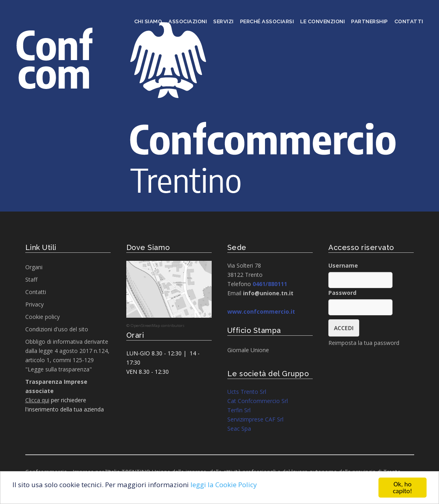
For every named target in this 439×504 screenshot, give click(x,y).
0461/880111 (270, 284)
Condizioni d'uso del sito (57, 329)
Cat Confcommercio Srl (258, 401)
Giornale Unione (248, 350)
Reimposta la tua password (364, 343)
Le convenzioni (323, 21)
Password (342, 293)
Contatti (409, 21)
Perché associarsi (267, 21)
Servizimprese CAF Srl (255, 419)
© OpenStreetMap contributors (155, 326)
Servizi (224, 21)
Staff (31, 279)
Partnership (370, 21)
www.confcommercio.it (261, 311)
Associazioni (188, 21)
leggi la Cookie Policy (224, 485)
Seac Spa (239, 428)
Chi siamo (148, 21)
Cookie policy (42, 317)
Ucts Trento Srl (247, 392)
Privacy (34, 304)
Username (343, 265)
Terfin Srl (239, 410)
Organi (34, 267)
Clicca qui (37, 400)
